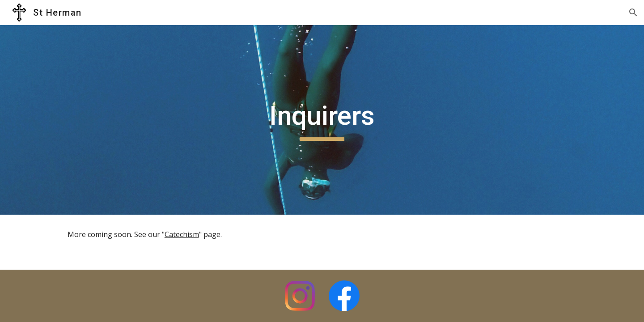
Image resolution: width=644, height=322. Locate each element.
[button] (633, 13)
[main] (322, 120)
